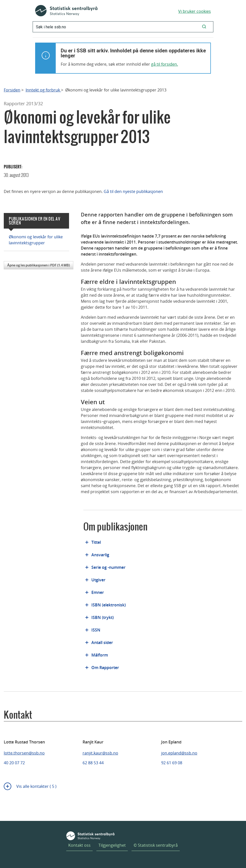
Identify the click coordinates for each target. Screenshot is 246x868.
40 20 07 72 (14, 763)
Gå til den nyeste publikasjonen (133, 191)
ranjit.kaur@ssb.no (100, 753)
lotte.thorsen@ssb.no (24, 753)
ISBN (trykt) (103, 617)
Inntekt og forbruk (43, 90)
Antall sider (102, 642)
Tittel (96, 542)
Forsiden (12, 90)
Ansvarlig (100, 555)
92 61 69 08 (172, 763)
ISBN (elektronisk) (109, 605)
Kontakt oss (79, 845)
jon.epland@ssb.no (179, 753)
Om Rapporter (105, 668)
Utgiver (98, 580)
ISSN (96, 630)
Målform (100, 655)
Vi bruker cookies (195, 11)
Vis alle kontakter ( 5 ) (36, 786)
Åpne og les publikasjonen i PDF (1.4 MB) (39, 265)
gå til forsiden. (165, 64)
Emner (98, 592)
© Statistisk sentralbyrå (156, 845)
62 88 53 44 (93, 763)
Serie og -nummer (108, 567)
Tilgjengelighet (112, 845)
